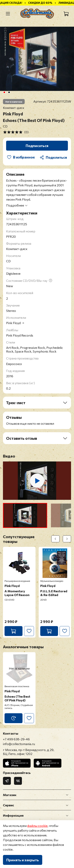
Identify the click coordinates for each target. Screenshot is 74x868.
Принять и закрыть (23, 860)
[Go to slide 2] (9, 92)
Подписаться (37, 146)
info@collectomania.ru (19, 744)
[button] (25, 515)
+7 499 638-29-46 (16, 739)
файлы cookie (37, 826)
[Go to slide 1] (4, 92)
